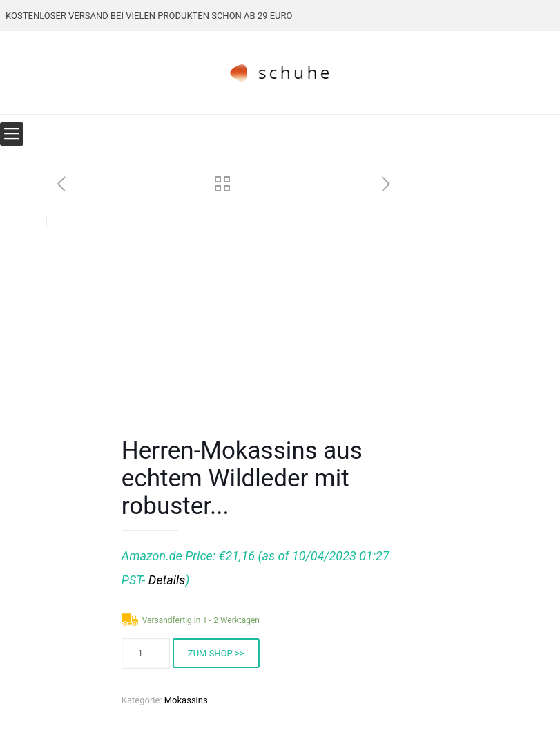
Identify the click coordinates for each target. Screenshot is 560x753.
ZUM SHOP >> (216, 653)
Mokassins (186, 700)
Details (167, 580)
